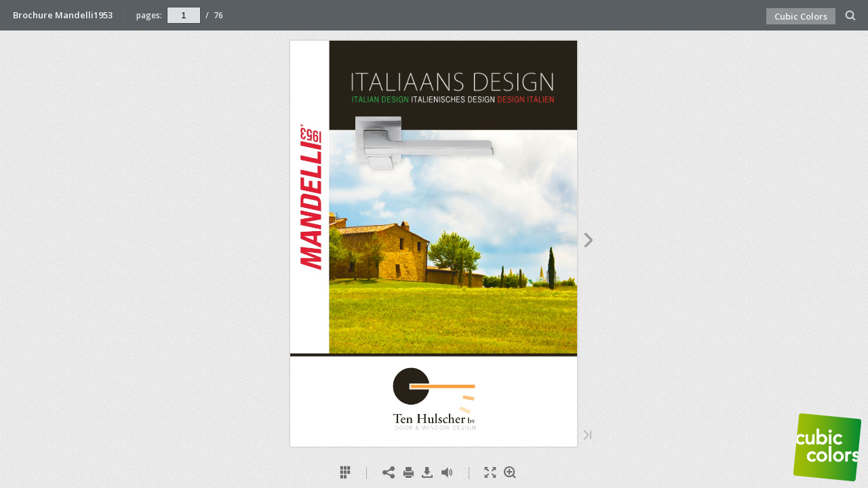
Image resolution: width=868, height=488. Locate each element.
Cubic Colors (801, 16)
